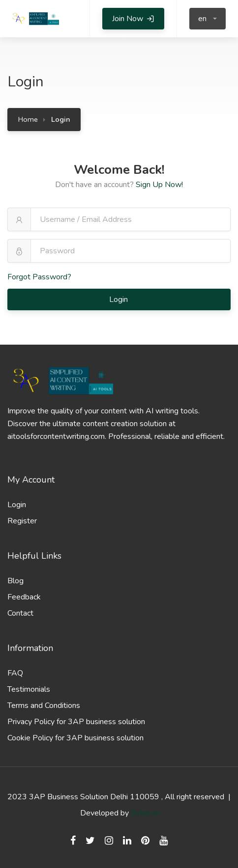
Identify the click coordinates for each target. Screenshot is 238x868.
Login (119, 299)
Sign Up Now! (159, 185)
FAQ (15, 673)
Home (28, 119)
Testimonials (29, 689)
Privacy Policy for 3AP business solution (76, 722)
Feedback (24, 597)
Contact (20, 613)
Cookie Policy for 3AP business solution (75, 738)
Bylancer (146, 813)
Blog (15, 581)
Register (22, 521)
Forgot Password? (39, 277)
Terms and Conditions (44, 705)
